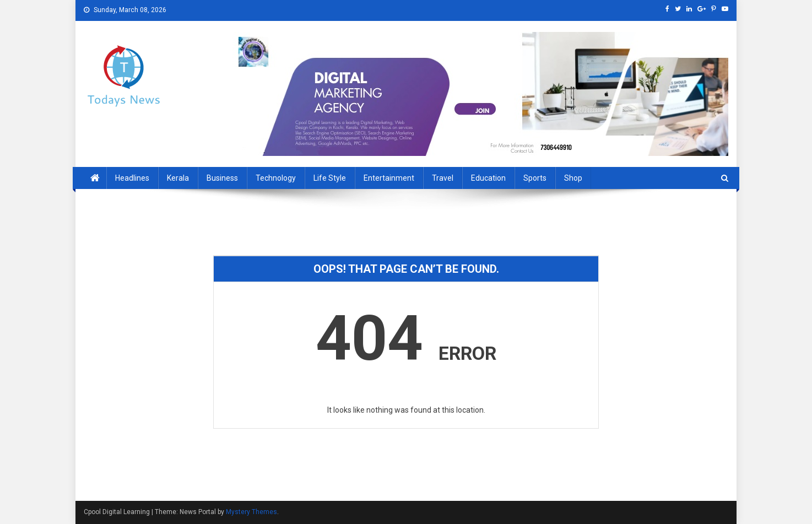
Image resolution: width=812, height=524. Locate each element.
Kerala (178, 178)
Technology (276, 178)
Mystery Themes (251, 512)
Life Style (330, 178)
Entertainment (389, 178)
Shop (573, 178)
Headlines (132, 178)
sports (535, 178)
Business (222, 178)
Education (488, 178)
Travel (443, 178)
